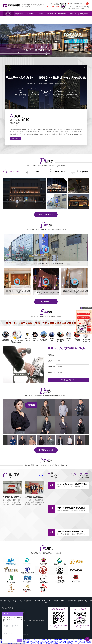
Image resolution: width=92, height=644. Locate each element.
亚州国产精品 (78, 634)
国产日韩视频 (78, 627)
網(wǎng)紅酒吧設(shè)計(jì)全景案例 (48, 293)
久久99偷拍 (64, 629)
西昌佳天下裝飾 (26, 623)
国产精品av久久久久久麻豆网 (29, 638)
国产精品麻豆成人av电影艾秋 (51, 629)
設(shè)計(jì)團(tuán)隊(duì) (51, 16)
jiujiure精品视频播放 (51, 638)
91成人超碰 (42, 634)
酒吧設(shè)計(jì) (60, 172)
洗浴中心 (37, 172)
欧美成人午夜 (27, 631)
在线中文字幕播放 (50, 641)
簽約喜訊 (55, 589)
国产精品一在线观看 (79, 643)
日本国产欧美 (59, 633)
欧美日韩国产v (82, 631)
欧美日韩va (41, 638)
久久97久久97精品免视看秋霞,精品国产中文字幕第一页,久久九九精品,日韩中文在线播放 (26, 627)
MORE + (42, 475)
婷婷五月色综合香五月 (26, 641)
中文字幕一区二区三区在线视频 (34, 636)
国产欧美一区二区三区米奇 (30, 639)
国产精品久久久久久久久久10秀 (77, 629)
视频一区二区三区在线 (43, 643)
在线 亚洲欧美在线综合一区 (47, 639)
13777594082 (53, 7)
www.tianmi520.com (17, 606)
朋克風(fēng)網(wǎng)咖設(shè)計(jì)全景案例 (77, 292)
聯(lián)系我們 (84, 14)
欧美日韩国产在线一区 (80, 641)
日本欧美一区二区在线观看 (64, 641)
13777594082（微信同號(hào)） (19, 601)
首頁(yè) (8, 14)
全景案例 (41, 14)
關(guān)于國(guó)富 (19, 16)
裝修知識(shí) (85, 478)
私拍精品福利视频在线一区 (65, 634)
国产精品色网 (80, 633)
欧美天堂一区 (69, 639)
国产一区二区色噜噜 (38, 633)
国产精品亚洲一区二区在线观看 (67, 638)
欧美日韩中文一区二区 (57, 643)
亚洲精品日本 (31, 643)
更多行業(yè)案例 (46, 215)
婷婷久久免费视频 (37, 631)
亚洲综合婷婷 (78, 639)
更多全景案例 (46, 302)
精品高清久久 (60, 639)
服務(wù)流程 (46, 589)
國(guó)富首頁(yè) (6, 589)
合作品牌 (70, 589)
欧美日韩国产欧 (50, 633)
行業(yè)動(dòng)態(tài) (82, 476)
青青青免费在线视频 (70, 633)
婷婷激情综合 (60, 636)
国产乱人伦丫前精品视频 (50, 631)
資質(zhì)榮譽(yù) (62, 16)
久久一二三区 (63, 631)
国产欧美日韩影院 (50, 636)
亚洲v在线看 (81, 638)
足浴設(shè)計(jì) (15, 172)
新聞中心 (73, 14)
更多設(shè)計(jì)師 (46, 450)
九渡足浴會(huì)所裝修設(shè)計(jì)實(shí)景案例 (48, 264)
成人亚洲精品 (68, 643)
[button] (45, 55)
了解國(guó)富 (15, 139)
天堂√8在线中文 (57, 627)
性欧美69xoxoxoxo (39, 641)
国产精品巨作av (72, 631)
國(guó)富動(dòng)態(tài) (81, 474)
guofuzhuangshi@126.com (15, 603)
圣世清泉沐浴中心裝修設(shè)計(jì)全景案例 (19, 292)
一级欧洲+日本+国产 (84, 636)
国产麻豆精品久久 (51, 634)
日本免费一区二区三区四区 (30, 634)
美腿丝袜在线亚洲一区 (71, 636)
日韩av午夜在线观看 (36, 629)
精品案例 (30, 14)
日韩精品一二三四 (68, 627)
